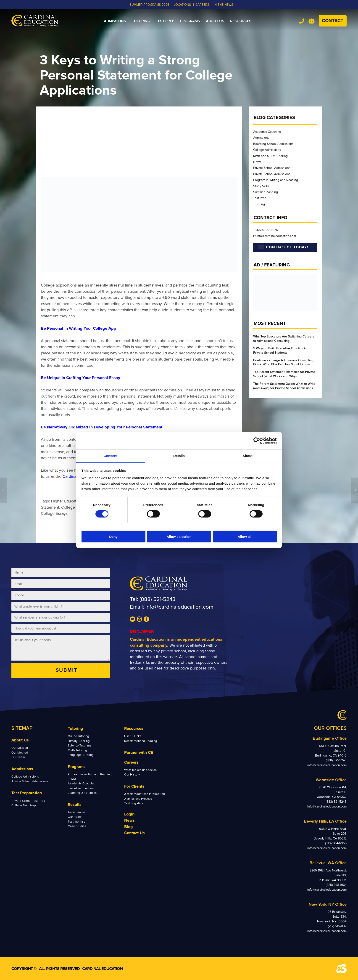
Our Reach (75, 817)
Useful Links (133, 736)
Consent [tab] (111, 455)
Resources (134, 728)
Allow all (245, 537)
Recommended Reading (141, 741)
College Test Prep (24, 805)
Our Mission (20, 748)
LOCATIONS (182, 5)
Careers (131, 762)
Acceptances (77, 812)
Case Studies (77, 826)
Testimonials (76, 822)
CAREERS (202, 5)
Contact (333, 21)
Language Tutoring (81, 755)
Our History (132, 775)
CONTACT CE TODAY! (283, 247)
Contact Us (134, 833)
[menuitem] (115, 21)
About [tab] (247, 455)
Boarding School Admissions (273, 144)
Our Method (20, 753)
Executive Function (81, 788)
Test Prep (260, 198)
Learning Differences (82, 793)
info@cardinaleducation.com (179, 607)
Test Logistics (134, 803)
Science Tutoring (79, 746)
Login (129, 814)
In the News (223, 5)
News (257, 162)
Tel (301, 21)
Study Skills (261, 186)
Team (312, 21)
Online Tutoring (78, 736)
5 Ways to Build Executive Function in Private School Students (280, 351)
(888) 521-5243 (157, 599)
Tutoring (259, 204)
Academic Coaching (267, 132)
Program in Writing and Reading (276, 180)
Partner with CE (139, 752)
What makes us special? (141, 770)
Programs (77, 767)
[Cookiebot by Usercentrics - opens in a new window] (257, 441)
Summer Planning (266, 192)
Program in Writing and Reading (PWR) (90, 777)
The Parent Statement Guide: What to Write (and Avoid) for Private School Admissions (284, 386)
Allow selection (179, 537)
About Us (20, 740)
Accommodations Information (145, 794)
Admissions (261, 138)
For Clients (134, 786)
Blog (129, 827)
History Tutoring (79, 741)
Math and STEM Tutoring (270, 156)
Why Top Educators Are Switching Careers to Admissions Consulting (284, 339)
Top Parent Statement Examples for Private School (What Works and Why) (284, 374)
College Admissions (267, 150)
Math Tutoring (77, 750)
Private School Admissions (272, 168)
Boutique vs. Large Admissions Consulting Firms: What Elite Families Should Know (283, 362)
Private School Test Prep (28, 801)
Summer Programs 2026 (149, 5)
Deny (113, 537)
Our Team (18, 757)
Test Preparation (27, 793)
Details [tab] (179, 455)
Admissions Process (138, 799)
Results (75, 805)
